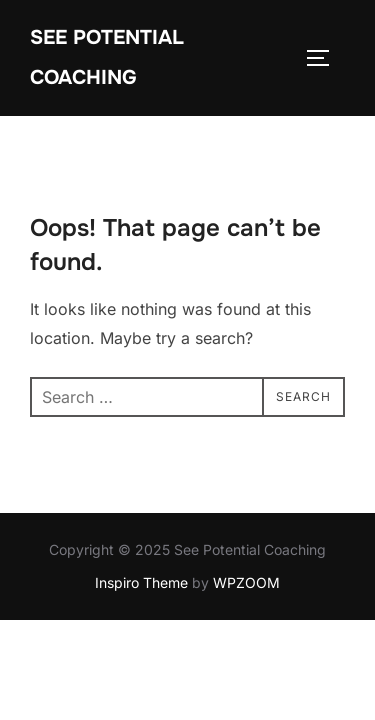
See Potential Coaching (107, 57)
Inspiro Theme (141, 622)
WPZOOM (246, 622)
